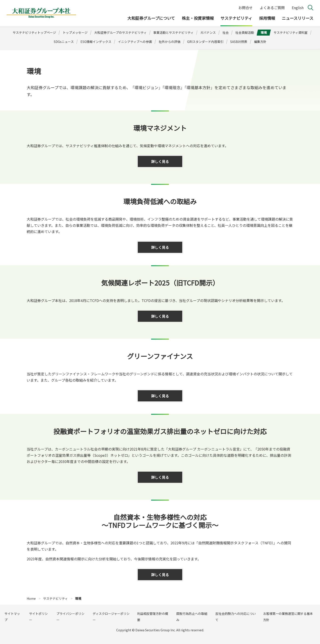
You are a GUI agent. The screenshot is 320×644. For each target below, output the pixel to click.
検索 (311, 8)
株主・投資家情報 (198, 18)
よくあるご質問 (272, 8)
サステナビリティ (236, 18)
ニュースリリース (298, 18)
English (298, 8)
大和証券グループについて (151, 18)
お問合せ (246, 8)
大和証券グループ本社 (41, 13)
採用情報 (267, 18)
